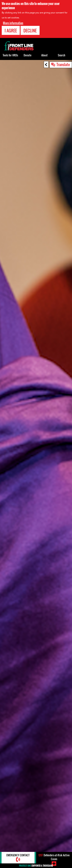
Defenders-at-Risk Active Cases (54, 857)
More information (13, 23)
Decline (30, 30)
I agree (11, 30)
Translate (63, 64)
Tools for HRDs (10, 55)
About (44, 55)
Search (62, 55)
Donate (27, 55)
